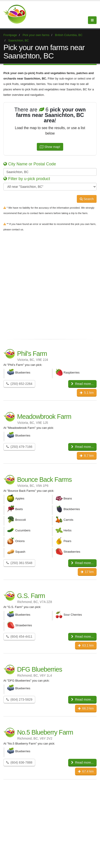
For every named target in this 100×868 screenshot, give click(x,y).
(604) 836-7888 (19, 762)
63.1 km (86, 645)
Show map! (50, 147)
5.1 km (87, 393)
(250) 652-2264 (19, 384)
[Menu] (92, 20)
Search (87, 199)
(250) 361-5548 (19, 563)
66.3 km (86, 708)
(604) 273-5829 (19, 699)
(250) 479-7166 (19, 447)
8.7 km (87, 456)
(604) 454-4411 (19, 637)
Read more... (82, 384)
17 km (87, 572)
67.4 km (86, 771)
